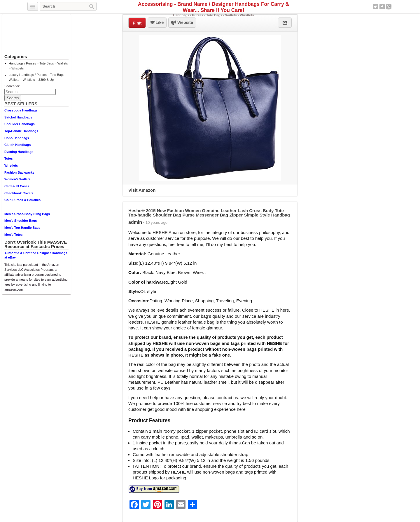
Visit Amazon (142, 190)
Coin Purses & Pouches (22, 200)
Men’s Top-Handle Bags (22, 228)
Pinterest (389, 7)
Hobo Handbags (17, 138)
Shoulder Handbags (20, 124)
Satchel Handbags (18, 117)
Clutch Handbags (17, 145)
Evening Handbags (19, 152)
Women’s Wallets (17, 179)
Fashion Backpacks (19, 172)
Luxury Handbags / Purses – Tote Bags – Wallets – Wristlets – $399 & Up (38, 77)
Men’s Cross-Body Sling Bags (27, 214)
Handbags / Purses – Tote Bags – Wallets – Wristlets (38, 66)
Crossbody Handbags (21, 110)
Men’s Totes (13, 235)
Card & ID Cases (17, 186)
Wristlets (11, 165)
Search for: (12, 86)
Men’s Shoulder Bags (21, 221)
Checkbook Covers (19, 193)
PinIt (137, 23)
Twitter (375, 7)
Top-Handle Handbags (21, 131)
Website (182, 23)
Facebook (382, 7)
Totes (9, 158)
